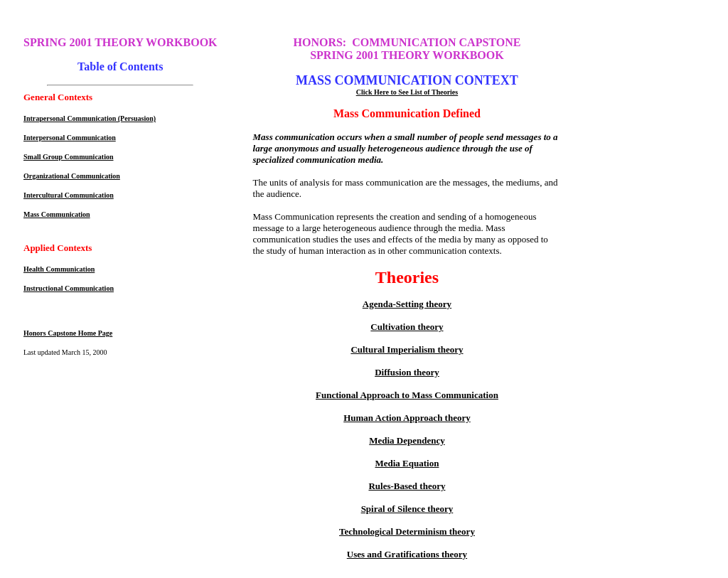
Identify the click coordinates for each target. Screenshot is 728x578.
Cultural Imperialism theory (407, 349)
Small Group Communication (69, 157)
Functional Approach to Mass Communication (407, 395)
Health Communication (59, 269)
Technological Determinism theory (407, 531)
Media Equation (407, 463)
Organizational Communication (72, 176)
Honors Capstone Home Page (68, 333)
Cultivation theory (407, 327)
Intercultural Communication (69, 195)
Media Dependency (407, 440)
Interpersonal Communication (70, 138)
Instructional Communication (69, 288)
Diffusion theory (407, 372)
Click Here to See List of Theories (407, 92)
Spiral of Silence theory (407, 509)
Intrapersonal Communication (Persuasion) (90, 118)
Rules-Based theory (407, 486)
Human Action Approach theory (407, 418)
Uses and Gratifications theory (407, 554)
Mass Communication (57, 214)
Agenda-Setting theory (407, 304)
